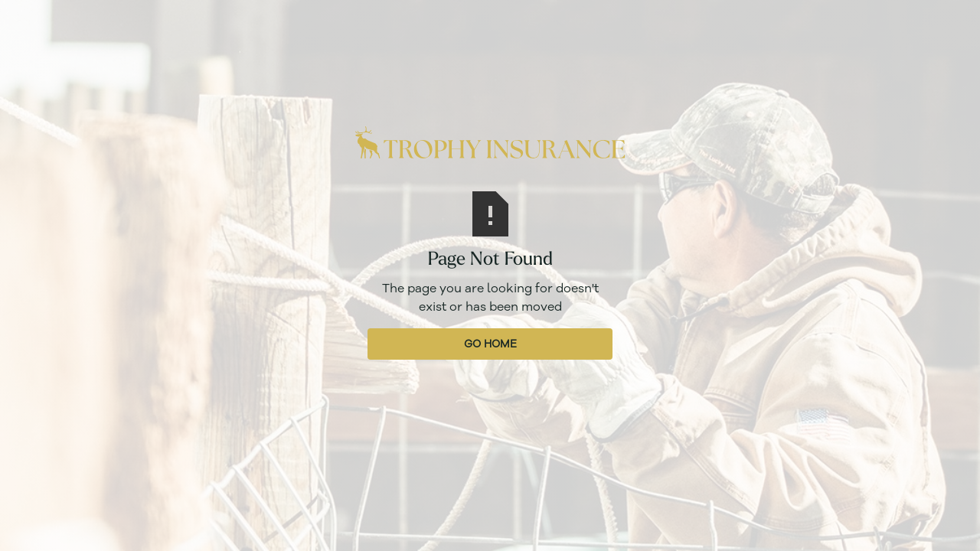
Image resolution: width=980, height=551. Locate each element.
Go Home (490, 344)
